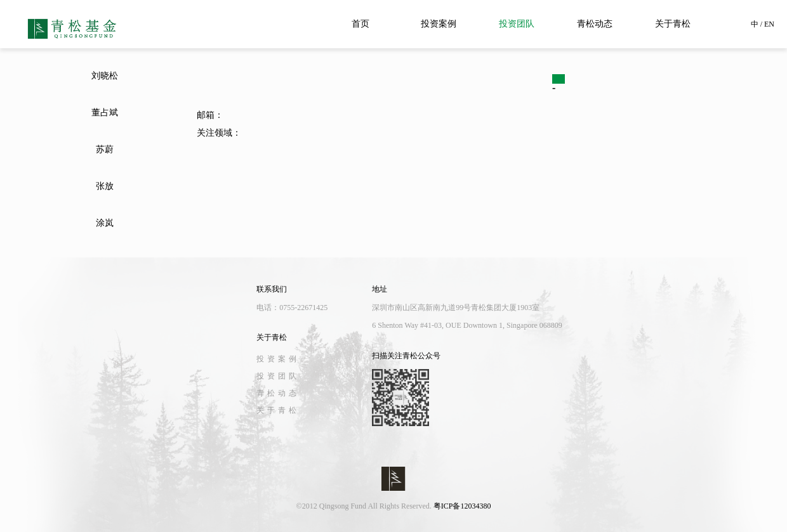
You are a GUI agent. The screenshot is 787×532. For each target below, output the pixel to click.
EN (769, 24)
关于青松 (673, 24)
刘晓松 (105, 76)
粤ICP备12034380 (462, 506)
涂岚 (105, 223)
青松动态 (595, 24)
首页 (360, 24)
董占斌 (105, 113)
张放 (105, 186)
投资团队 (517, 24)
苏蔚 (105, 149)
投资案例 (439, 24)
